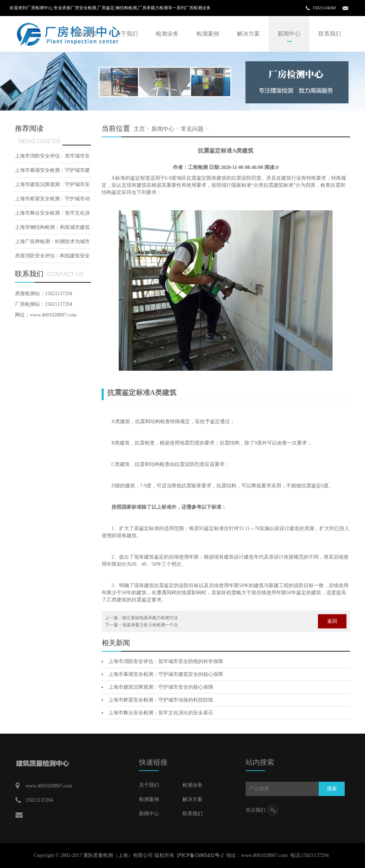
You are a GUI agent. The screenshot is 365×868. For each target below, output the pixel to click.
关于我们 (127, 34)
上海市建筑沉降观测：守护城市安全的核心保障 (161, 687)
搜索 (332, 789)
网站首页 (86, 34)
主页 (139, 129)
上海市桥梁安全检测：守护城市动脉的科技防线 (161, 700)
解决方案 (248, 34)
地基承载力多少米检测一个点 (150, 625)
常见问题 (192, 129)
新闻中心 (289, 34)
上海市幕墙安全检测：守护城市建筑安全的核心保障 (166, 674)
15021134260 (324, 8)
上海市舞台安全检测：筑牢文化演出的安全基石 (161, 713)
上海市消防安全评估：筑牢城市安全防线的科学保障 (166, 661)
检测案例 (208, 34)
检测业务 (167, 34)
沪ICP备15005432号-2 (200, 855)
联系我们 (330, 34)
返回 (332, 621)
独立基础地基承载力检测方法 (150, 618)
